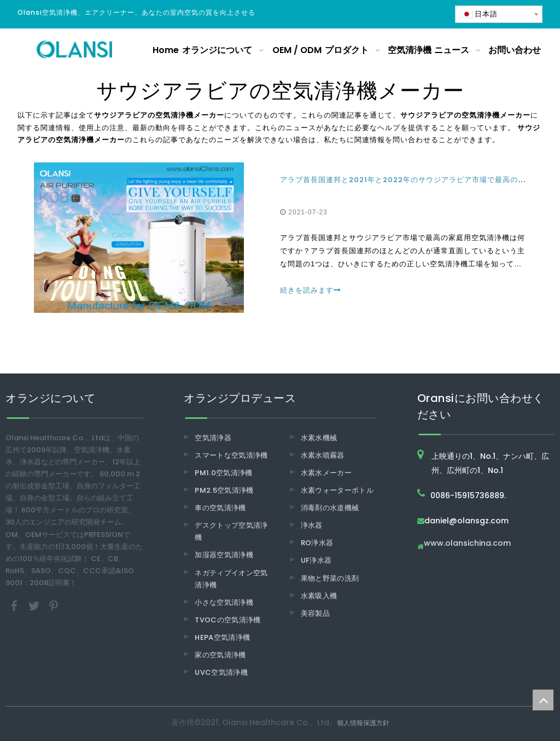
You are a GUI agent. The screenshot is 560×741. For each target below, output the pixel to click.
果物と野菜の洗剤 (330, 578)
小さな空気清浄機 (224, 602)
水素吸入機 (319, 596)
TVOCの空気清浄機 (228, 620)
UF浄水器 (316, 560)
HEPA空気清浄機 (222, 637)
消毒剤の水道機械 (330, 508)
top (543, 700)
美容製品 (315, 613)
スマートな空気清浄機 (231, 455)
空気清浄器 (213, 438)
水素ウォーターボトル (337, 490)
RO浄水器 (317, 543)
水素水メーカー (326, 473)
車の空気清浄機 (220, 508)
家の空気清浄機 (220, 655)
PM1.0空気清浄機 (224, 473)
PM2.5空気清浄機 (224, 490)
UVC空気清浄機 (221, 672)
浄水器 (312, 525)
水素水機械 (319, 438)
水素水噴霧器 (323, 455)
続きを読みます (311, 290)
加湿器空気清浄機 (224, 555)
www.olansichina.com (467, 544)
